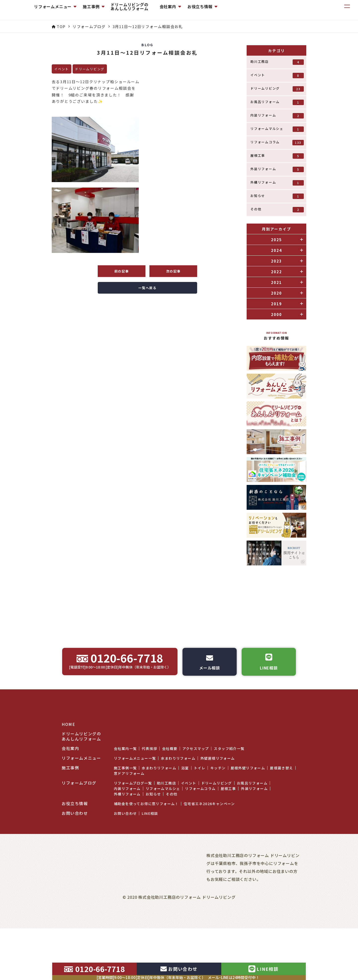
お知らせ (277, 196)
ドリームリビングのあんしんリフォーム (175, 10)
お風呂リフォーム (277, 102)
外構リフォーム (277, 183)
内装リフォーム (277, 116)
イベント (277, 75)
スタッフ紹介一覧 (229, 780)
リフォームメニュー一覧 (135, 789)
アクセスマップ (196, 780)
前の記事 (122, 271)
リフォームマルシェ (277, 129)
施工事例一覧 (125, 799)
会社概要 (170, 780)
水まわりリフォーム (178, 789)
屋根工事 (277, 156)
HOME (68, 755)
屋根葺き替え (281, 799)
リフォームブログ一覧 (133, 814)
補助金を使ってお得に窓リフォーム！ (146, 835)
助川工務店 (277, 62)
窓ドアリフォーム (129, 804)
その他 (277, 210)
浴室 (185, 799)
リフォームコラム (277, 142)
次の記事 (173, 271)
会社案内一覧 (125, 780)
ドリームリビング (277, 89)
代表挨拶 (149, 780)
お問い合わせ (125, 844)
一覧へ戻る (147, 288)
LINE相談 (150, 844)
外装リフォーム (277, 169)
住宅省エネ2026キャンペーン (209, 835)
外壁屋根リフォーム (218, 789)
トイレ (200, 799)
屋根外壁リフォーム (248, 799)
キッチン (218, 799)
